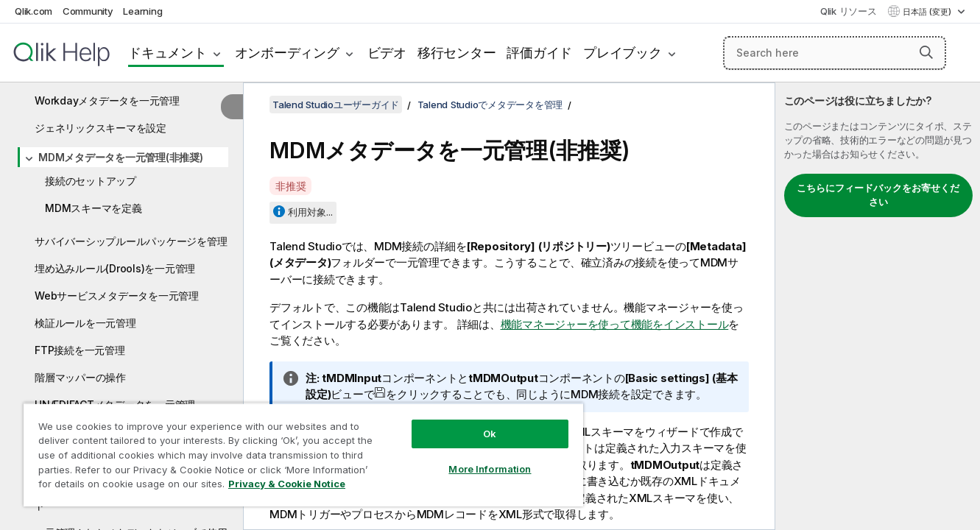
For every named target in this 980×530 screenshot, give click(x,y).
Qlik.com (34, 11)
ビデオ (387, 53)
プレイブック (623, 53)
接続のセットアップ (91, 181)
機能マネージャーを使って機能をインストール (615, 324)
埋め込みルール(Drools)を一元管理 (115, 268)
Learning (142, 11)
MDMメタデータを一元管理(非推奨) (121, 157)
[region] (303, 455)
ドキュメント (168, 53)
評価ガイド (539, 53)
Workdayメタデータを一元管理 (107, 100)
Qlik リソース (849, 11)
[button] (926, 52)
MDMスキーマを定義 (94, 208)
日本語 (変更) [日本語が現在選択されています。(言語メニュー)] (928, 12)
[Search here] (835, 53)
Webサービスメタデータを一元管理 (117, 296)
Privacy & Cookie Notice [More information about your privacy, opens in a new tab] (287, 484)
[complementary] (878, 306)
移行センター (457, 53)
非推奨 (290, 186)
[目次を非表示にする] (232, 107)
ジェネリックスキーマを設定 (101, 128)
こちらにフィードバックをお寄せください (878, 195)
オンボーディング (287, 53)
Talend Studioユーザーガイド (336, 105)
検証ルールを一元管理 (85, 323)
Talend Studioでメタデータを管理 (490, 105)
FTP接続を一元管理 (80, 350)
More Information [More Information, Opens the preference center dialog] (490, 469)
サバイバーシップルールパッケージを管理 (131, 241)
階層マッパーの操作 (80, 377)
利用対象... (310, 212)
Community (88, 11)
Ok (490, 434)
